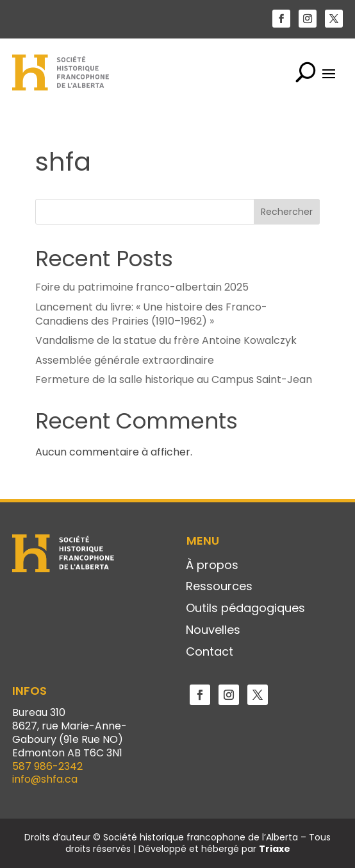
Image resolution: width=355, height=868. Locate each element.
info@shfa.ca (45, 779)
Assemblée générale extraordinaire (125, 360)
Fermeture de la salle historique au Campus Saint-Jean (174, 379)
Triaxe (275, 849)
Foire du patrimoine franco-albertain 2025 (142, 287)
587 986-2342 (47, 766)
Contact (210, 652)
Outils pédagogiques (245, 609)
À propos (212, 566)
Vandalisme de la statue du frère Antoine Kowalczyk (166, 340)
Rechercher (287, 212)
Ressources (219, 587)
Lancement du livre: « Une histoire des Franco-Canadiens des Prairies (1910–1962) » (151, 314)
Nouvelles (213, 631)
